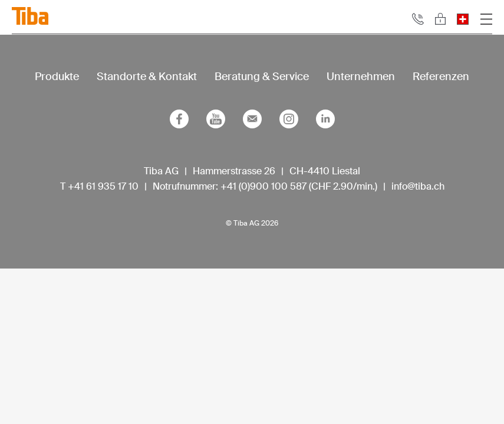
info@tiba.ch (418, 186)
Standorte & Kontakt (147, 77)
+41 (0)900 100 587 (263, 186)
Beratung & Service (262, 77)
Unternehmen (361, 77)
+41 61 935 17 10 (103, 186)
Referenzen (441, 77)
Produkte (57, 77)
